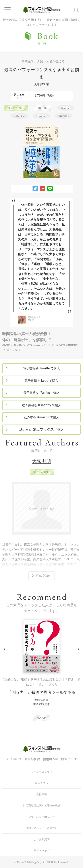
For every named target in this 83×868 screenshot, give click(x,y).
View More (43, 576)
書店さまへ (42, 783)
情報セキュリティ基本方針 (42, 828)
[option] (41, 671)
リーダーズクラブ (42, 772)
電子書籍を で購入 (41, 368)
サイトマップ (42, 851)
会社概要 (42, 794)
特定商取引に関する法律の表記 (42, 806)
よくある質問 (42, 839)
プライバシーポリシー (42, 817)
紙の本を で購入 (42, 417)
